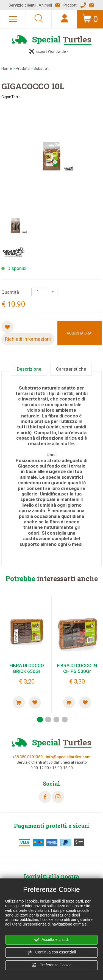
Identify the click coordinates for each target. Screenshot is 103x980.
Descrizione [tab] (29, 369)
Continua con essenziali (52, 952)
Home (7, 68)
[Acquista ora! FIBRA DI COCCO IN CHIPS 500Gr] (69, 702)
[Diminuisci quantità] (27, 292)
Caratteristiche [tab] (71, 369)
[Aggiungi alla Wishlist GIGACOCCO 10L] (7, 327)
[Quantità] (40, 292)
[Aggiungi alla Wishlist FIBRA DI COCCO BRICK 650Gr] (35, 702)
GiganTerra (11, 97)
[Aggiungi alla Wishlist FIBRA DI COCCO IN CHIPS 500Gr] (85, 702)
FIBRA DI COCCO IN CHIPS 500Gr (77, 668)
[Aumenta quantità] (53, 292)
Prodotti (23, 68)
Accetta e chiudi (51, 940)
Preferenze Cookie (52, 965)
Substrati (41, 68)
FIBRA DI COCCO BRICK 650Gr (27, 668)
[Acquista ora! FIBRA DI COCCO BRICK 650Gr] (19, 702)
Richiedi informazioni (28, 339)
